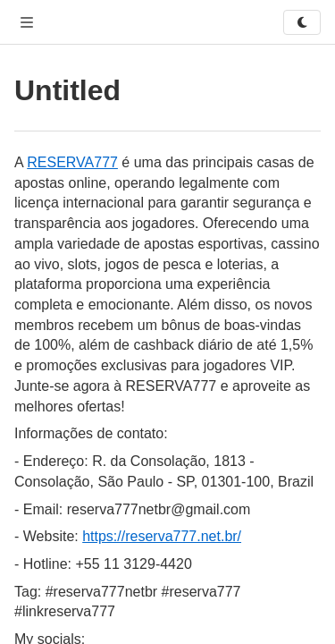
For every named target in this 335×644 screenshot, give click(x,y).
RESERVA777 (72, 162)
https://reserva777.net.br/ (162, 536)
